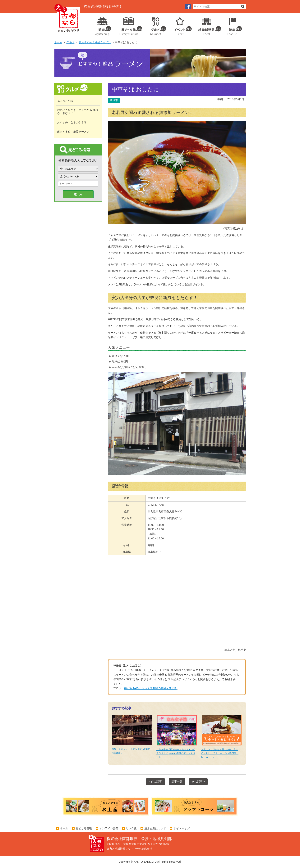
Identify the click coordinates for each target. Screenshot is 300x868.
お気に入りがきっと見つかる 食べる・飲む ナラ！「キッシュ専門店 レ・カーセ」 (220, 753)
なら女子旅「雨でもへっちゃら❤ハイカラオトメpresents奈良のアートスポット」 (176, 753)
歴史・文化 (129, 25)
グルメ (155, 25)
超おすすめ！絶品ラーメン (95, 42)
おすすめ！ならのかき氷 (72, 122)
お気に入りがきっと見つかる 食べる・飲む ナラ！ (78, 112)
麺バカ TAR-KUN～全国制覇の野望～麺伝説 (150, 688)
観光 (103, 25)
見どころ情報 (84, 828)
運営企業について (155, 828)
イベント (181, 25)
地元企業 (208, 25)
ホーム (58, 42)
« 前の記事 (155, 781)
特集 (234, 25)
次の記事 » (198, 781)
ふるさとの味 (65, 101)
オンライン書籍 (109, 828)
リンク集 (131, 828)
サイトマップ (182, 828)
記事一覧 (177, 781)
